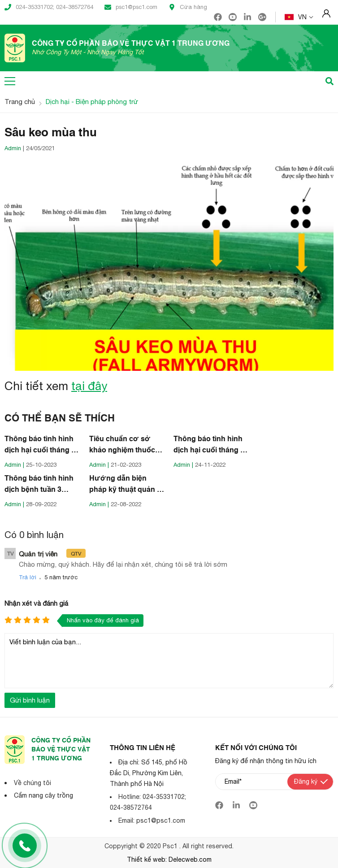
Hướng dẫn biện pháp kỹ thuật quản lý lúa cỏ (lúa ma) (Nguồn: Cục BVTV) (126, 486)
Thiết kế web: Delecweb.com (169, 859)
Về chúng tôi (32, 783)
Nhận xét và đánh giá (36, 603)
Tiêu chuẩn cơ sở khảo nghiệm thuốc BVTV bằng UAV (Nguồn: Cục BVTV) (123, 446)
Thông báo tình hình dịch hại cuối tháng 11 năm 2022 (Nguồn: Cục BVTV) (211, 446)
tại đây (89, 386)
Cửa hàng (188, 7)
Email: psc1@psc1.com (152, 820)
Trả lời (28, 577)
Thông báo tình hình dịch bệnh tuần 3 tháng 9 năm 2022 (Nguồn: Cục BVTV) (39, 486)
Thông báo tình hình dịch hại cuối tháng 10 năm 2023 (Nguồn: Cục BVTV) (42, 446)
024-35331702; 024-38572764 (49, 7)
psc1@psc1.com (131, 7)
